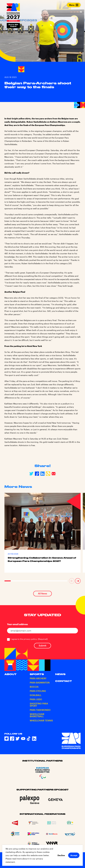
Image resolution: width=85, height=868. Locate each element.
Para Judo (36, 699)
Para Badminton (40, 683)
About (11, 674)
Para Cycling (38, 691)
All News (42, 593)
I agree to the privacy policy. (29, 639)
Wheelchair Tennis (41, 720)
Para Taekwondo (40, 710)
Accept (74, 855)
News (60, 674)
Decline (61, 855)
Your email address (17, 624)
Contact (64, 681)
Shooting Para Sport (39, 705)
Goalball (36, 695)
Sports (37, 674)
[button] (72, 581)
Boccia (34, 687)
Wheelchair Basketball (37, 715)
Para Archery (38, 678)
